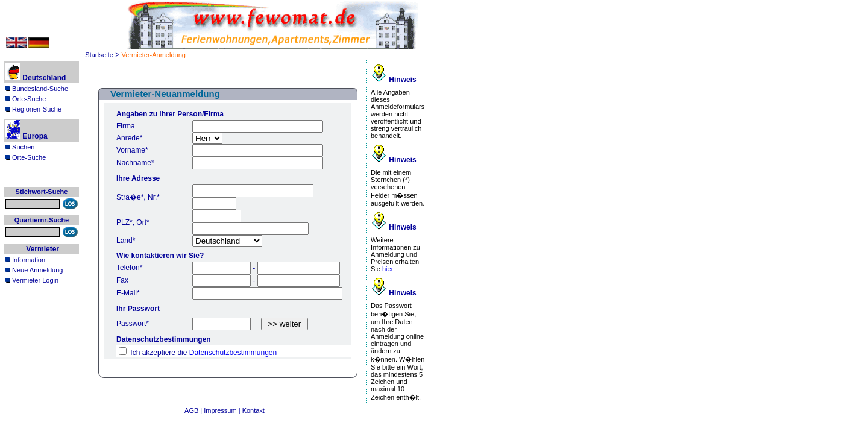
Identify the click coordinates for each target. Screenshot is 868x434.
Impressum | (223, 410)
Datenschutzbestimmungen (233, 353)
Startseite (99, 55)
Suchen (20, 147)
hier (388, 269)
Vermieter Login (32, 280)
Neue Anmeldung (34, 270)
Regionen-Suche (33, 109)
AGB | (194, 410)
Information (25, 260)
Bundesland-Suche (37, 89)
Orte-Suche (26, 99)
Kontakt (253, 410)
